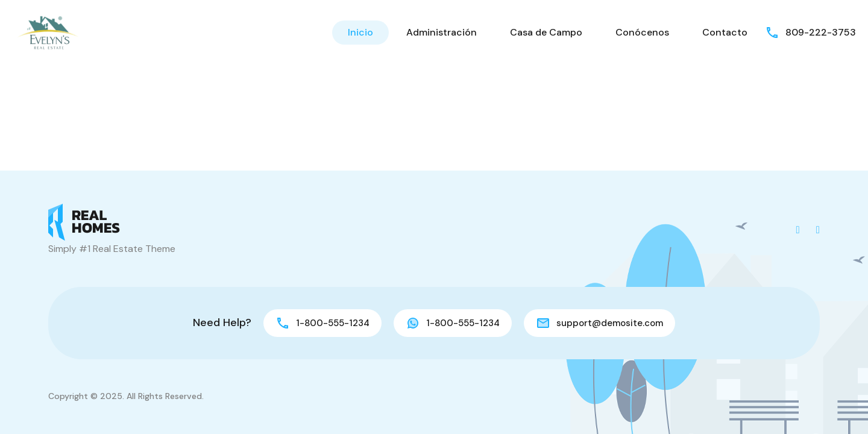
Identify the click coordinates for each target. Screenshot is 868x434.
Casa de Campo (546, 32)
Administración (442, 32)
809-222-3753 (821, 32)
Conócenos (642, 32)
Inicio (360, 32)
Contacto (725, 32)
